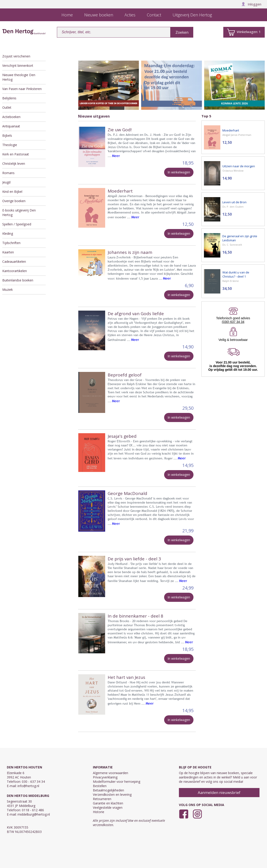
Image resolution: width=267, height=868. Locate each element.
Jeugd (6, 182)
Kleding (8, 233)
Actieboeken (11, 117)
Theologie (10, 145)
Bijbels (7, 135)
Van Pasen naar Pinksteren (22, 89)
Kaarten (8, 252)
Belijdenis (9, 98)
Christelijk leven (14, 164)
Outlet (7, 107)
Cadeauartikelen (14, 261)
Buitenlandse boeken (18, 280)
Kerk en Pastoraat (16, 154)
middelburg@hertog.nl (34, 814)
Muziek (8, 290)
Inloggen (251, 4)
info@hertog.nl (28, 786)
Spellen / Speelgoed (17, 224)
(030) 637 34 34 (233, 322)
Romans (8, 173)
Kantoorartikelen (15, 271)
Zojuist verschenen (16, 56)
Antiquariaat (11, 126)
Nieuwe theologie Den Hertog (19, 77)
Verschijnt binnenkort (18, 66)
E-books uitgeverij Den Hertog (19, 212)
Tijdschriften (11, 243)
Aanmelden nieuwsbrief (219, 792)
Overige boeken (14, 201)
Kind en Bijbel (12, 192)
